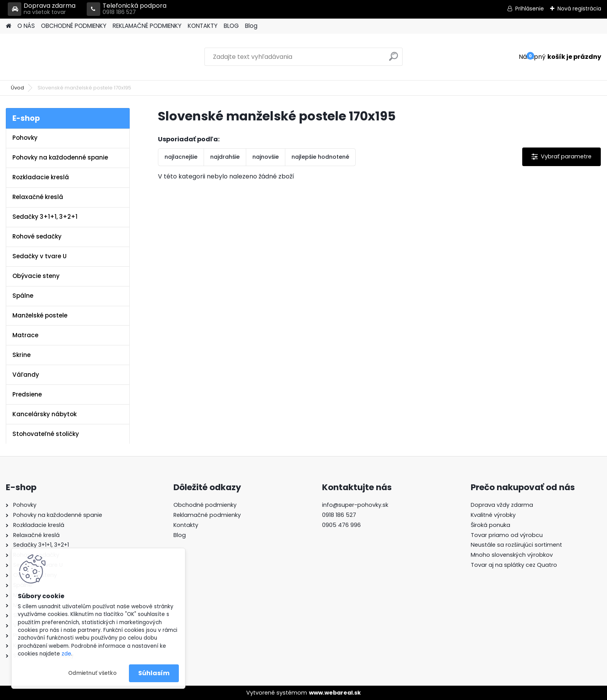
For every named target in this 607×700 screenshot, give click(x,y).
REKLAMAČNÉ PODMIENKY (147, 26)
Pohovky (25, 138)
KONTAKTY (203, 26)
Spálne (23, 296)
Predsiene (27, 394)
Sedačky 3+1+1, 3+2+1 (45, 217)
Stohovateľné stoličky (46, 434)
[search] (394, 59)
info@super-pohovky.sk (355, 505)
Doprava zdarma (42, 9)
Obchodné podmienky (205, 505)
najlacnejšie (181, 157)
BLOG (231, 26)
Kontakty (186, 525)
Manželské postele (40, 315)
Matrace (25, 335)
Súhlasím (154, 673)
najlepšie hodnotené (320, 157)
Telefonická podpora (127, 9)
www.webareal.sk (335, 693)
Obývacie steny (36, 276)
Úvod (17, 88)
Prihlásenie (530, 9)
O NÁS (26, 26)
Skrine (21, 355)
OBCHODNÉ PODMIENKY (74, 26)
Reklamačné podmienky (207, 515)
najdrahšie (225, 157)
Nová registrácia (579, 9)
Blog (251, 26)
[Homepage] (9, 26)
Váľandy (26, 375)
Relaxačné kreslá (38, 197)
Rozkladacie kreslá (41, 177)
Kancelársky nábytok (45, 414)
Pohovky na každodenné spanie (60, 157)
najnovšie (266, 157)
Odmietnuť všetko (92, 673)
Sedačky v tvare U (39, 256)
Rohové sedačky (37, 236)
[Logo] (59, 57)
